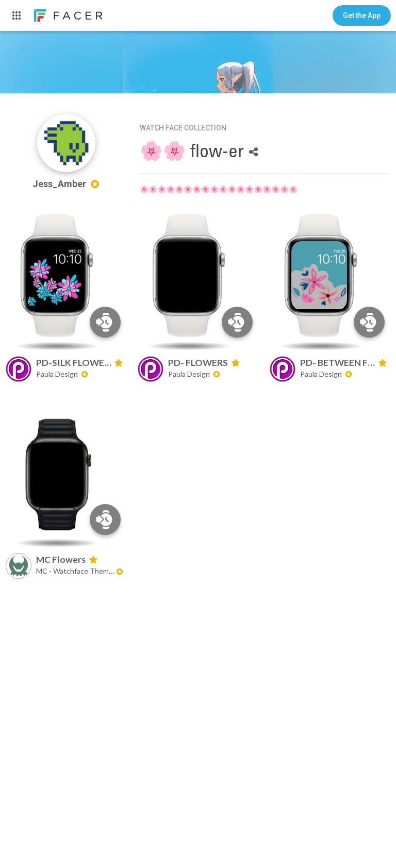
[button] (362, 15)
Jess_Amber (66, 184)
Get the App (362, 15)
